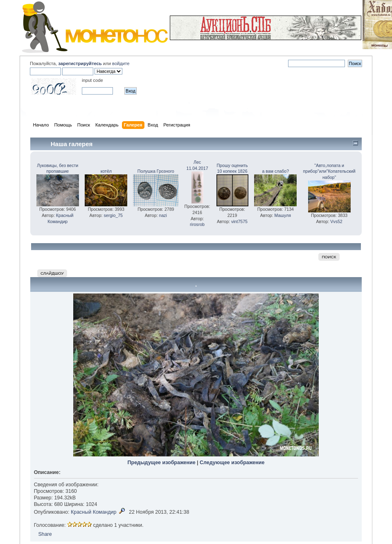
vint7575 (239, 221)
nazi (163, 215)
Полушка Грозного (156, 171)
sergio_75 (113, 215)
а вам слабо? (275, 171)
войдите (121, 63)
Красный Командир (93, 512)
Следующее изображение (232, 463)
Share (45, 534)
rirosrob (197, 224)
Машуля (283, 215)
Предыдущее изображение (162, 463)
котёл (106, 171)
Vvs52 (336, 221)
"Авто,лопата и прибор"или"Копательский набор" (329, 172)
